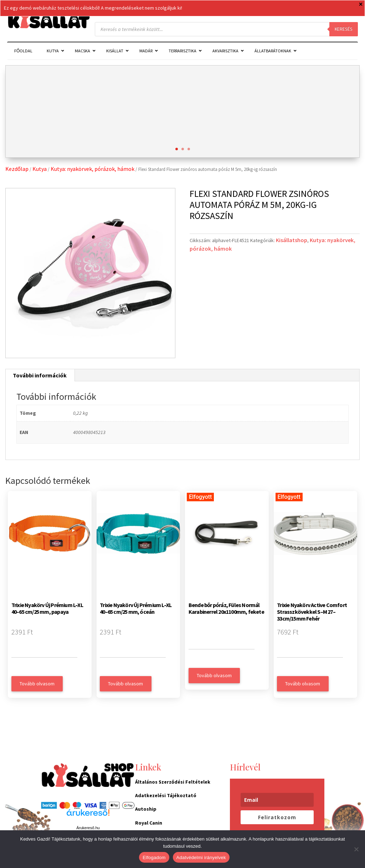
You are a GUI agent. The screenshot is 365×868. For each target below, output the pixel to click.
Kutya (40, 169)
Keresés (344, 29)
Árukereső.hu (88, 828)
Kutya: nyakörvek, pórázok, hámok (92, 169)
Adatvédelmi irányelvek (201, 857)
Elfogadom (154, 857)
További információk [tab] (40, 375)
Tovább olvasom (37, 684)
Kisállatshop (292, 240)
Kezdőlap (17, 169)
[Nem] (356, 849)
